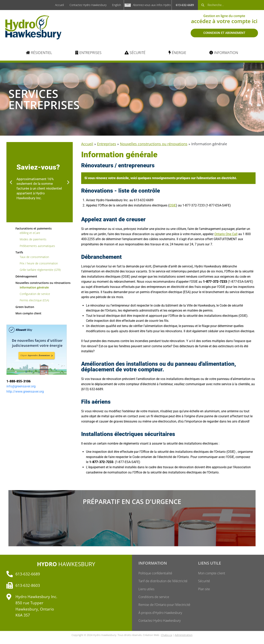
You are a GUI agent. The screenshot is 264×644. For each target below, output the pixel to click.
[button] (11, 182)
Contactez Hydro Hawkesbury (88, 5)
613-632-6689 (185, 5)
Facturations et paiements (34, 228)
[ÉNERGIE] (177, 53)
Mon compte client (28, 313)
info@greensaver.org (21, 386)
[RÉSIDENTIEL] (39, 53)
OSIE (173, 205)
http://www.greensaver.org (25, 392)
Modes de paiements (33, 239)
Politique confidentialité (155, 573)
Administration (184, 636)
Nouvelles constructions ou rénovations (43, 283)
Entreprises (107, 144)
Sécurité (204, 581)
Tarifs (19, 252)
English (117, 5)
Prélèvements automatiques (37, 246)
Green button (25, 307)
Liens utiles (146, 589)
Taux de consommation (34, 257)
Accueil (59, 5)
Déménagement (26, 276)
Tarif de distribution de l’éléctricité (163, 581)
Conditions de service (154, 597)
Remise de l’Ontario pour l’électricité (164, 605)
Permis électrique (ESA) (34, 300)
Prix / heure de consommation (39, 263)
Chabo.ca (166, 636)
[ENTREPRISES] (88, 53)
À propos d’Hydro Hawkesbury (160, 613)
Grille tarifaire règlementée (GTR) (40, 270)
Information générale (34, 287)
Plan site (204, 589)
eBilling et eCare (30, 233)
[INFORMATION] (224, 53)
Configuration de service (35, 294)
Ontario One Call (226, 234)
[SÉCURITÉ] (135, 53)
